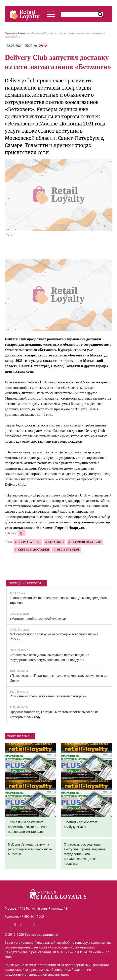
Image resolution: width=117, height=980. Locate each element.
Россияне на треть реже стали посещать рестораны (48, 696)
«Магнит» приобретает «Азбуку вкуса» (38, 619)
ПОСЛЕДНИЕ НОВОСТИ (25, 583)
